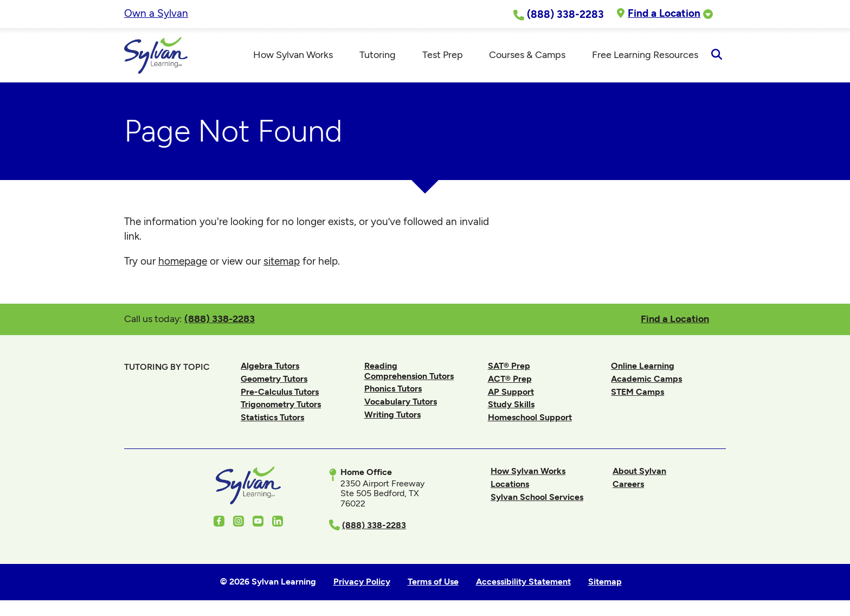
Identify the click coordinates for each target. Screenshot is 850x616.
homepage (183, 261)
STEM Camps (637, 392)
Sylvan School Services (537, 497)
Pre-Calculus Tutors (280, 392)
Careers (628, 484)
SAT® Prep (509, 366)
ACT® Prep (510, 379)
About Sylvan (639, 471)
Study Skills (511, 404)
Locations (510, 484)
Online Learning (643, 366)
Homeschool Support (530, 417)
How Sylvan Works (528, 471)
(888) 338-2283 (220, 319)
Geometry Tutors (274, 379)
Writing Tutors (392, 415)
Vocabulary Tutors (401, 402)
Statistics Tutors (272, 417)
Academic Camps (646, 379)
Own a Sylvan (156, 13)
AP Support (511, 392)
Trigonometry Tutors (281, 404)
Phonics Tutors (393, 389)
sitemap (282, 261)
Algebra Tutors (270, 366)
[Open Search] (716, 55)
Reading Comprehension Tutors (409, 371)
